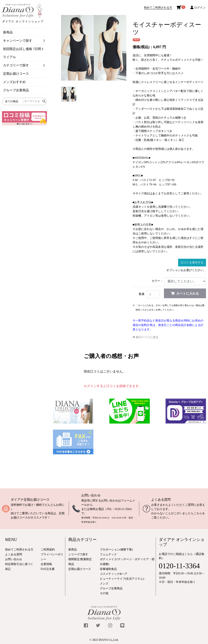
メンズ (104, 584)
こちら (198, 513)
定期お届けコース (16, 74)
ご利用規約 (48, 550)
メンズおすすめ (14, 82)
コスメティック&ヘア (114, 574)
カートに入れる (185, 293)
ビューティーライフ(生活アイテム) (122, 579)
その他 (104, 593)
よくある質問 (161, 500)
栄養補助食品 (108, 569)
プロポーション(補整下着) (116, 550)
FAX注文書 (48, 569)
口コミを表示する (192, 262)
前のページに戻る (146, 337)
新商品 (8, 32)
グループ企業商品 (16, 90)
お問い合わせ (91, 495)
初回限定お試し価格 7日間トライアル (24, 53)
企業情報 (46, 564)
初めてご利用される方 (158, 8)
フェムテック (108, 554)
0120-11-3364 (123, 509)
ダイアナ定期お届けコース (30, 500)
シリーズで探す (78, 554)
